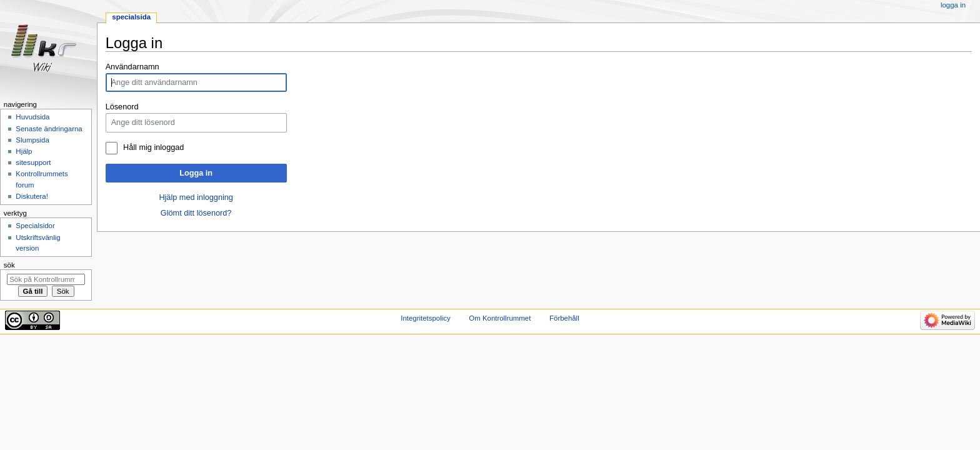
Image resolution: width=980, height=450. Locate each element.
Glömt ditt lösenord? (196, 213)
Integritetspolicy (425, 318)
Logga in (196, 173)
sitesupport (33, 162)
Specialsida (131, 17)
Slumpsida (32, 140)
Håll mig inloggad (153, 147)
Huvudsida (32, 117)
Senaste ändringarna (49, 129)
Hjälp (24, 151)
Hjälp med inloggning (196, 197)
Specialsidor (35, 226)
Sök (9, 265)
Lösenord (122, 107)
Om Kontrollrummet (500, 318)
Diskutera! (32, 196)
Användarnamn (132, 67)
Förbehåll (564, 318)
